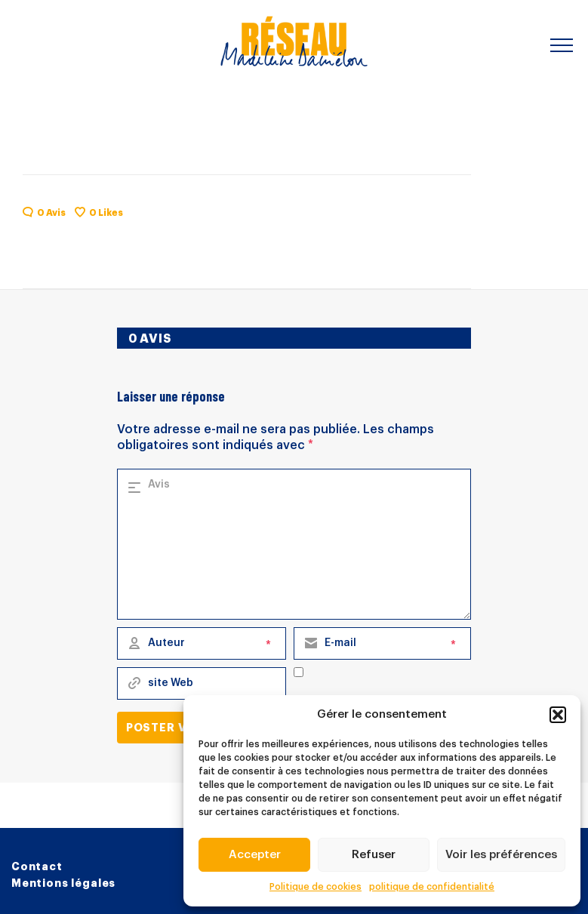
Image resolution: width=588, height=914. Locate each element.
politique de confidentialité (432, 887)
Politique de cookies (316, 887)
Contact (37, 866)
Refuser (374, 855)
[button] (558, 715)
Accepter (255, 855)
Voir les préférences (501, 855)
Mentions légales (63, 883)
